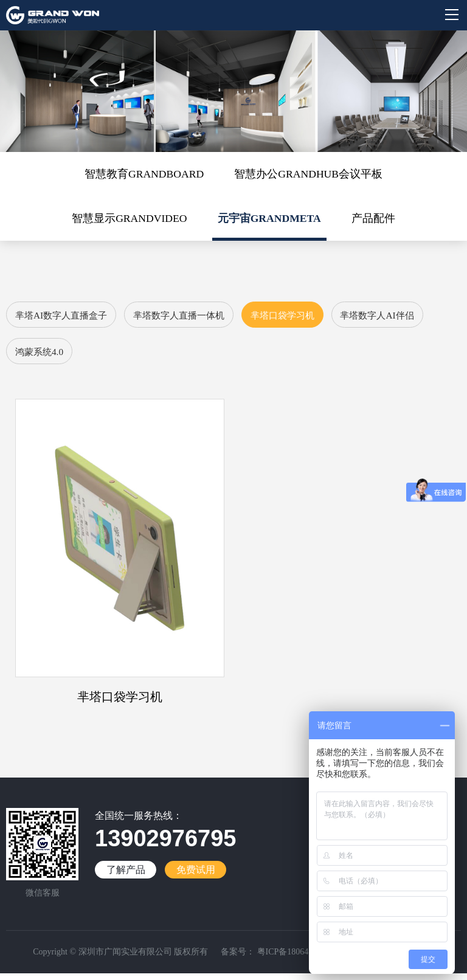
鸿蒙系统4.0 (148, 357)
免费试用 (196, 876)
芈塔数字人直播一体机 (191, 318)
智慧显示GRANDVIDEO (128, 220)
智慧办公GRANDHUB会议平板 (310, 174)
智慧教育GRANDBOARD (143, 174)
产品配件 (376, 220)
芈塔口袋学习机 (302, 318)
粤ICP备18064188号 (292, 958)
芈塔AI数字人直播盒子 (65, 318)
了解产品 (126, 876)
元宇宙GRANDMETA (270, 220)
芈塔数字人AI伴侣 (55, 357)
